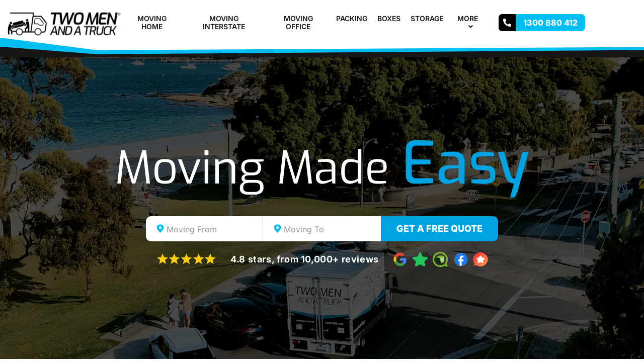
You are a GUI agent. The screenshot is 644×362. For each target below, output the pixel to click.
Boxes (389, 18)
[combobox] (205, 229)
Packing (352, 18)
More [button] (472, 23)
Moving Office (298, 23)
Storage (427, 18)
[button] (482, 18)
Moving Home (152, 23)
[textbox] (213, 229)
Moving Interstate (224, 23)
